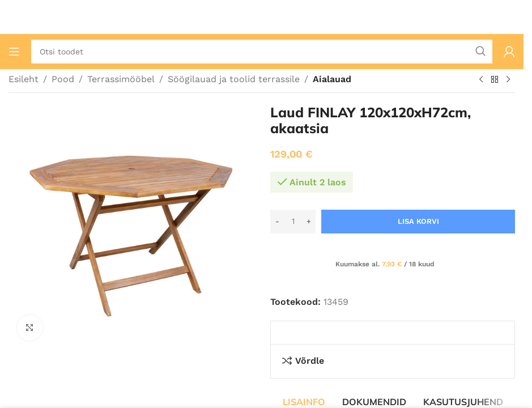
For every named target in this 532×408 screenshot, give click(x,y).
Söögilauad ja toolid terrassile (234, 79)
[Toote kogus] (293, 222)
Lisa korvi (418, 221)
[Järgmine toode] (508, 80)
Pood (63, 79)
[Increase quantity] (308, 222)
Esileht (24, 79)
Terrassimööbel (121, 79)
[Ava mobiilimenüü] (14, 52)
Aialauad (332, 79)
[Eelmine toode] (481, 80)
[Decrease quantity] (277, 222)
